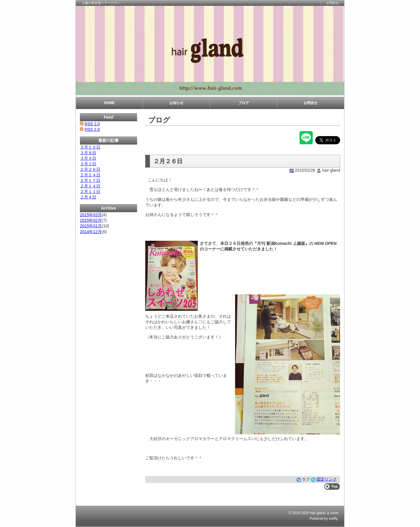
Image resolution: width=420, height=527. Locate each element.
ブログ (244, 103)
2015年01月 (91, 226)
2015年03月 (91, 215)
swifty (333, 519)
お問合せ (332, 3)
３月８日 (88, 153)
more (334, 513)
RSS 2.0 (92, 129)
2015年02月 (91, 220)
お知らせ (176, 103)
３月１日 (88, 164)
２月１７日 (90, 180)
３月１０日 (90, 147)
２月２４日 (90, 175)
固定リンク (327, 479)
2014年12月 (91, 232)
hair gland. (318, 513)
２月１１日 (90, 192)
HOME (110, 103)
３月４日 (88, 158)
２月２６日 (90, 169)
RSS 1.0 (92, 124)
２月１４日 (90, 186)
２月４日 (88, 197)
